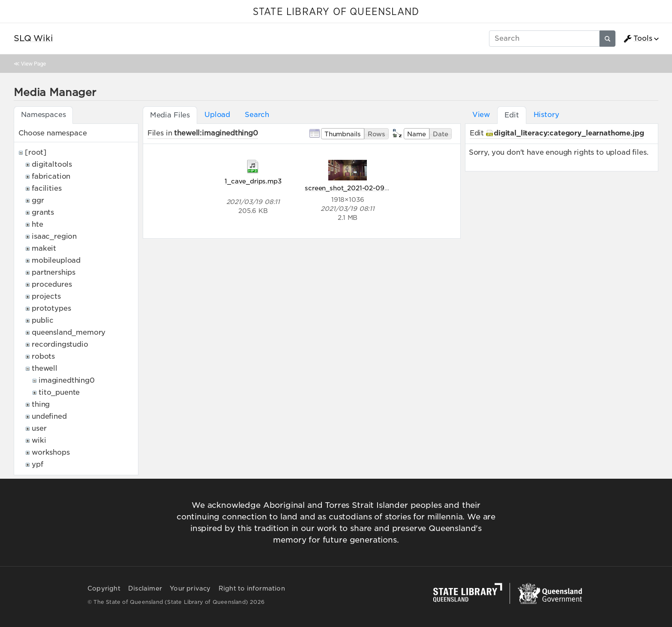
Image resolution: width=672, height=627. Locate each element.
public (43, 320)
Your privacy (190, 588)
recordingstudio (60, 344)
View (481, 115)
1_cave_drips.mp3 (253, 181)
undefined (49, 416)
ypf (37, 464)
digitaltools (52, 164)
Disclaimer (145, 588)
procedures (52, 284)
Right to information (252, 588)
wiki (39, 440)
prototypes (51, 308)
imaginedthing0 (67, 380)
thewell (45, 368)
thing (41, 404)
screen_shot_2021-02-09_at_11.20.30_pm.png (378, 188)
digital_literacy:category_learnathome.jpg (569, 133)
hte (37, 224)
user (39, 428)
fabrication (51, 176)
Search (257, 115)
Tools (638, 39)
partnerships (54, 272)
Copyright (104, 588)
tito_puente (59, 392)
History (546, 115)
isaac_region (54, 236)
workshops (51, 452)
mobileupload (56, 260)
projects (46, 296)
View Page (33, 64)
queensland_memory (69, 332)
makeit (44, 248)
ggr (38, 200)
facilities (46, 188)
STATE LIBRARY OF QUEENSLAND (336, 12)
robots (43, 356)
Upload (217, 115)
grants (43, 212)
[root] (36, 152)
